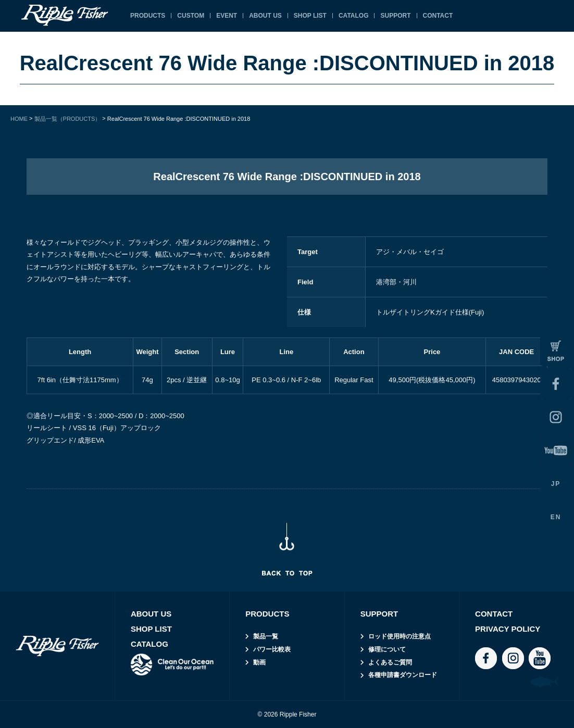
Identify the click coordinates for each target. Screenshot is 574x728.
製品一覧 (266, 636)
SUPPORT (395, 16)
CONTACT (438, 16)
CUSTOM (191, 16)
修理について (387, 649)
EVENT (227, 16)
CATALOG (354, 16)
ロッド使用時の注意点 (400, 636)
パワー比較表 (272, 649)
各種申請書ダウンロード (403, 675)
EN (556, 517)
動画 (259, 662)
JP (556, 484)
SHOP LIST (310, 16)
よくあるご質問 (390, 662)
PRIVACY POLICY (508, 629)
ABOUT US (265, 16)
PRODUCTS (148, 16)
